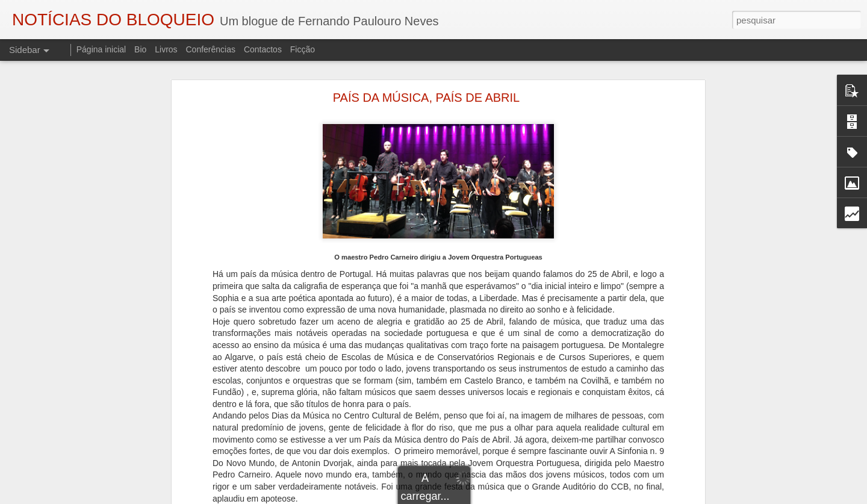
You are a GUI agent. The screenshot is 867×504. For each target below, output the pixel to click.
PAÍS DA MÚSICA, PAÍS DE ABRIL (426, 98)
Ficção (303, 49)
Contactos (263, 49)
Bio (140, 49)
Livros (166, 49)
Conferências (210, 49)
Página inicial (101, 49)
